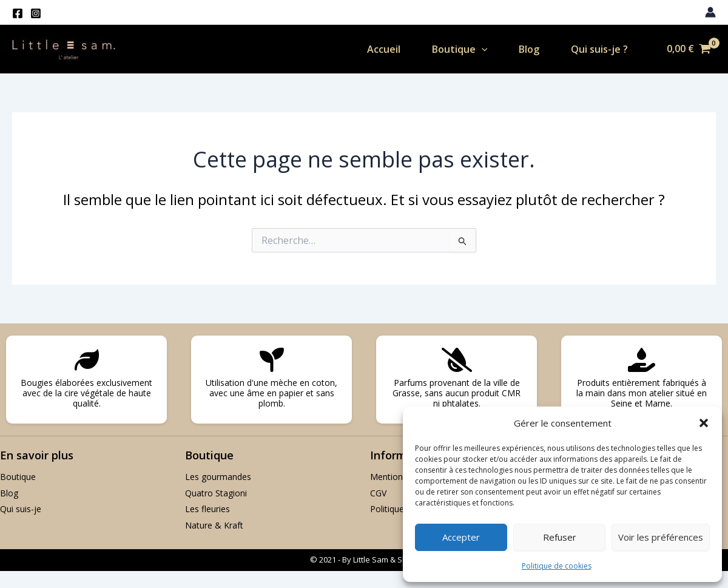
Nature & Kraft (214, 525)
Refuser (560, 537)
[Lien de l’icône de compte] (710, 12)
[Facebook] (18, 13)
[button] (704, 423)
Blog (524, 49)
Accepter (461, 537)
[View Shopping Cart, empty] (689, 49)
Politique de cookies (557, 566)
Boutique (452, 49)
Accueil (373, 49)
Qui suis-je (21, 509)
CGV (378, 493)
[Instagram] (36, 13)
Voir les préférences (661, 537)
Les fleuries (207, 509)
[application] (474, 49)
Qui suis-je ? (596, 49)
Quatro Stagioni (216, 493)
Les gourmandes (218, 477)
